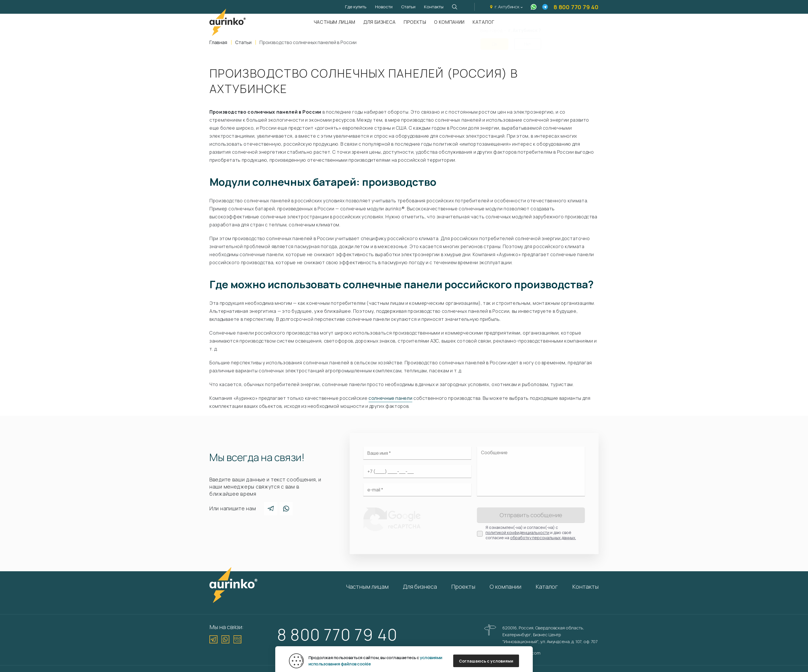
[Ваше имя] (417, 453)
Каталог (547, 587)
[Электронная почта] (417, 490)
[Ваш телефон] (417, 471)
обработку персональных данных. (543, 538)
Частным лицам (335, 22)
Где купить (356, 7)
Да (494, 40)
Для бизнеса (380, 22)
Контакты (434, 7)
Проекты (415, 22)
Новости (384, 7)
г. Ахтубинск (507, 7)
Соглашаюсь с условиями (486, 661)
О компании (449, 22)
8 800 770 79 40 (576, 7)
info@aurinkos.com (521, 653)
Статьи (408, 7)
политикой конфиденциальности (517, 532)
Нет (528, 40)
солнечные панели (390, 398)
